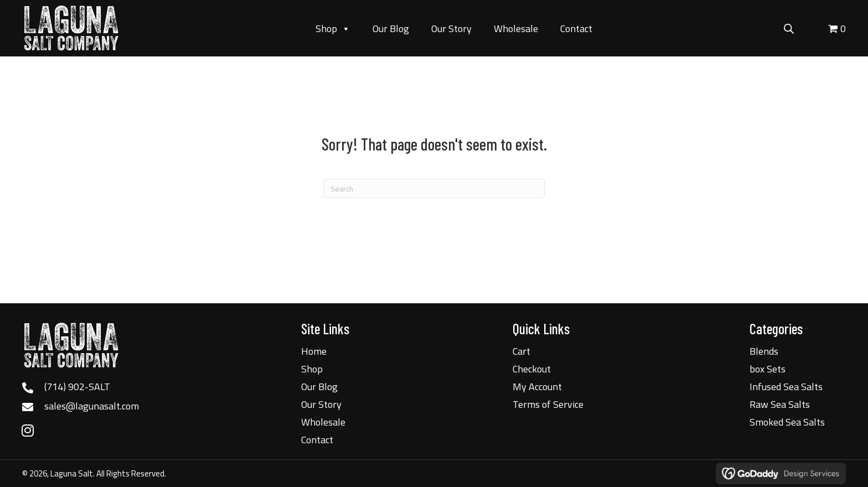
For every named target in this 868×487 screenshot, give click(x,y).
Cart (521, 351)
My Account (537, 387)
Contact (576, 29)
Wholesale (516, 29)
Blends (764, 351)
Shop (333, 29)
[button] (28, 430)
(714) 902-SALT (77, 387)
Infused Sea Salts (786, 387)
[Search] (434, 188)
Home (314, 351)
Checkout (532, 369)
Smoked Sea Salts (787, 422)
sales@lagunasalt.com (92, 406)
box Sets (768, 369)
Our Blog (391, 29)
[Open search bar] (789, 27)
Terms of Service (548, 404)
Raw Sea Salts (780, 404)
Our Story (451, 29)
